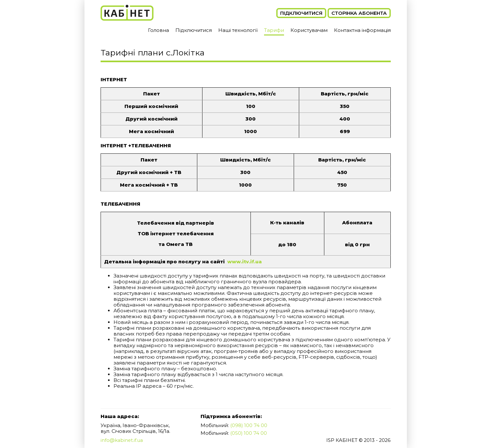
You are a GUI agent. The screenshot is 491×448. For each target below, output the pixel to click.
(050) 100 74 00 (249, 433)
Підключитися (301, 13)
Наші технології (238, 30)
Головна (158, 30)
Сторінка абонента (359, 13)
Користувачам (309, 30)
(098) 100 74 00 (249, 425)
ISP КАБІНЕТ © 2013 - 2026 (357, 440)
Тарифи (274, 30)
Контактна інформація (362, 30)
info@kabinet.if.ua (122, 440)
